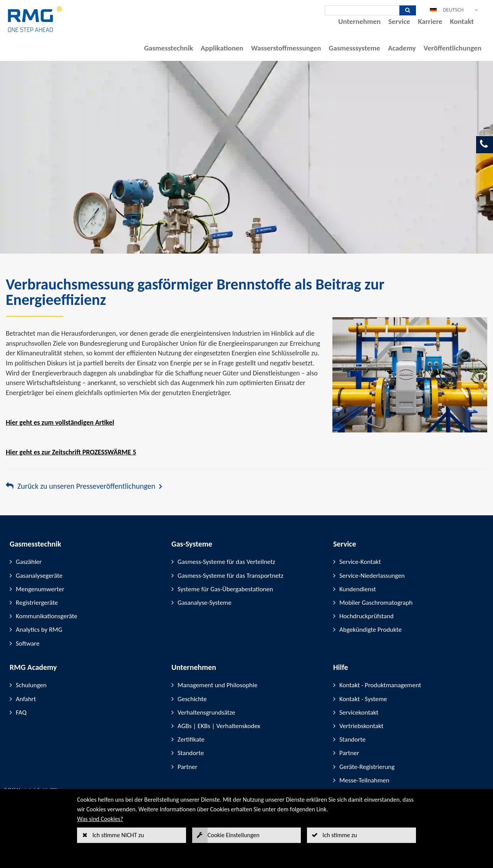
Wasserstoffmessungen (286, 48)
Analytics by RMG (39, 630)
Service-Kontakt (360, 562)
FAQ (21, 712)
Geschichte (192, 699)
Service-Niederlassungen (372, 576)
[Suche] (362, 10)
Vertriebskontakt (361, 726)
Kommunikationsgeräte (47, 616)
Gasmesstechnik (169, 48)
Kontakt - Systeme (363, 699)
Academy (402, 48)
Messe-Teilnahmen (364, 780)
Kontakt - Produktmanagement (380, 685)
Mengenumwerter (40, 589)
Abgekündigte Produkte (371, 630)
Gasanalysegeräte (39, 576)
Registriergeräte (37, 603)
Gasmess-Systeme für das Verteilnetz (226, 562)
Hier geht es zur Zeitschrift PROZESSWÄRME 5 (71, 452)
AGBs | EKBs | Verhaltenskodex (219, 726)
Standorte (191, 753)
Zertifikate (191, 739)
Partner (188, 767)
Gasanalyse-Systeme (205, 603)
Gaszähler (29, 562)
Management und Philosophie (217, 685)
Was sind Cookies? (100, 819)
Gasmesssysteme (354, 48)
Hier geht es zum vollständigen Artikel (60, 422)
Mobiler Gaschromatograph (376, 603)
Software (28, 643)
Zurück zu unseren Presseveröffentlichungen (86, 486)
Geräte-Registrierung (367, 767)
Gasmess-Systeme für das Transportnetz (231, 576)
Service (399, 21)
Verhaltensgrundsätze (206, 712)
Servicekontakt (359, 712)
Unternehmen (359, 21)
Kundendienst (358, 589)
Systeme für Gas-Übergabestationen (225, 589)
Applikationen (222, 48)
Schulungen (31, 685)
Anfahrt (26, 699)
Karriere (430, 21)
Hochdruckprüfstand (366, 616)
